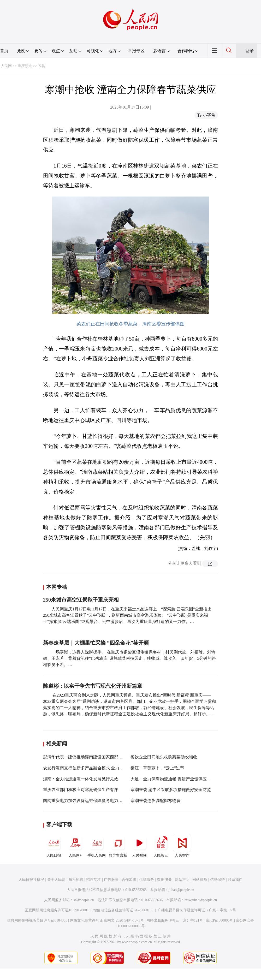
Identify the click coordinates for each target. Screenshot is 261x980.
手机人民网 (97, 846)
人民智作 (182, 846)
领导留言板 (118, 846)
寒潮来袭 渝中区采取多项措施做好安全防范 (171, 790)
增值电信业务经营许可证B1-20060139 (123, 910)
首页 (4, 51)
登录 (250, 51)
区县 (41, 66)
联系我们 (235, 880)
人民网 (6, 66)
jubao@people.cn (181, 890)
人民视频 (139, 846)
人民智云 (161, 846)
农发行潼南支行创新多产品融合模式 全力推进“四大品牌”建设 (100, 768)
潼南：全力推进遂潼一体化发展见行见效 (81, 779)
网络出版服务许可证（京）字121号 (175, 920)
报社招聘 (76, 880)
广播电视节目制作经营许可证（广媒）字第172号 (197, 910)
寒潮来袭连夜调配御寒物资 (156, 801)
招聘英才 (93, 880)
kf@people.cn (84, 900)
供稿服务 (147, 880)
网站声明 (182, 880)
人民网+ (75, 846)
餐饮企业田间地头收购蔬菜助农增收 (164, 757)
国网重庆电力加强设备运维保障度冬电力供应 (85, 801)
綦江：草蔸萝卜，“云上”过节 (157, 768)
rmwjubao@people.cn (201, 900)
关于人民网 (56, 880)
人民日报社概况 (31, 880)
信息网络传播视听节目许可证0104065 (37, 920)
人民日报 (54, 846)
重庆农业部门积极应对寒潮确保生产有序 (81, 790)
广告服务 (111, 880)
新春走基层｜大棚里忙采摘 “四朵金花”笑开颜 (96, 643)
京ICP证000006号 (220, 920)
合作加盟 (129, 880)
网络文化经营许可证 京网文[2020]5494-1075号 (107, 920)
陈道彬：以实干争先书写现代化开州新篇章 (93, 686)
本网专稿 (57, 587)
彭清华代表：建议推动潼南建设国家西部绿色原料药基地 (95, 757)
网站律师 (200, 880)
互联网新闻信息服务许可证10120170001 (57, 910)
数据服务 (164, 880)
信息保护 (217, 880)
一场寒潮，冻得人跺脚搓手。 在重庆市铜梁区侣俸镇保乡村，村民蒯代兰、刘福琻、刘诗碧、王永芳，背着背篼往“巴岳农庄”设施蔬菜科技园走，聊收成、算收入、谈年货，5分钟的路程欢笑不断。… (129, 658)
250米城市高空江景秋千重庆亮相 (81, 600)
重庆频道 (25, 66)
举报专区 (136, 51)
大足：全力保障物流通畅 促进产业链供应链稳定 (175, 779)
